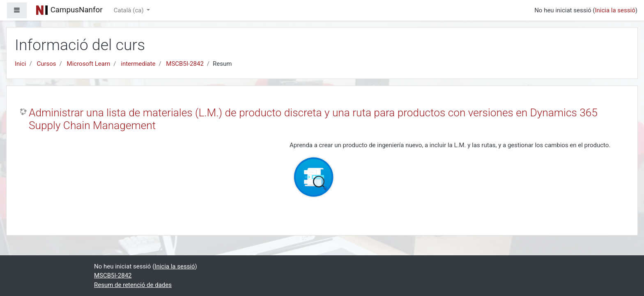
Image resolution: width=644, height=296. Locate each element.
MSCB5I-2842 (185, 64)
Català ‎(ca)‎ (130, 10)
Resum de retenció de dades (133, 285)
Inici (21, 64)
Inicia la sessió (615, 10)
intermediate (138, 64)
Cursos (46, 64)
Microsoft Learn (89, 64)
